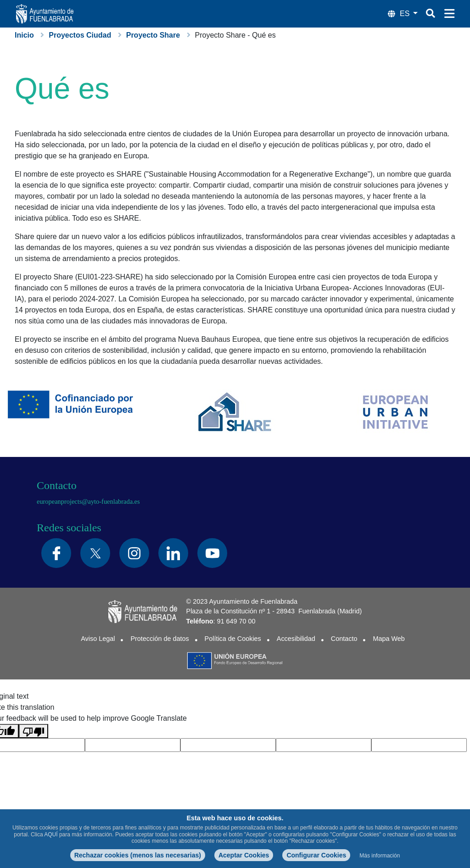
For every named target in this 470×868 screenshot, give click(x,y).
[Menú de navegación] (449, 14)
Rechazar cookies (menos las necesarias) (138, 855)
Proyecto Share (153, 35)
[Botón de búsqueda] (431, 13)
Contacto (344, 639)
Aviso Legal (98, 639)
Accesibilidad (296, 639)
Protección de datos (159, 639)
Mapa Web (389, 639)
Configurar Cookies (316, 855)
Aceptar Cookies (244, 855)
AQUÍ (51, 835)
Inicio (24, 35)
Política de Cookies (233, 639)
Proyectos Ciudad (80, 35)
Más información (380, 856)
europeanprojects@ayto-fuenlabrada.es (88, 501)
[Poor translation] (34, 731)
